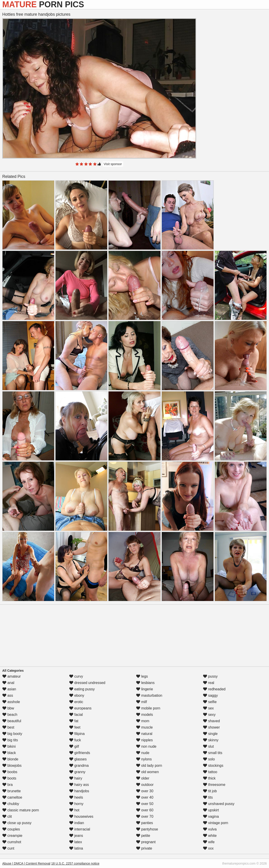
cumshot (12, 842)
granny (77, 772)
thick (209, 778)
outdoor (145, 785)
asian (9, 689)
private (144, 848)
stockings (213, 766)
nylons (144, 759)
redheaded (214, 689)
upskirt (211, 810)
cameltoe (12, 797)
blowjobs (12, 766)
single (210, 734)
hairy (76, 778)
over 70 (145, 816)
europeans (80, 708)
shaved (211, 721)
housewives (81, 816)
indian (77, 823)
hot (74, 810)
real (209, 683)
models (145, 715)
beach (10, 715)
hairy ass (79, 785)
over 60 (145, 810)
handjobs (79, 791)
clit (7, 816)
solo (209, 759)
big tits (10, 740)
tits (208, 797)
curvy (76, 676)
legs (142, 676)
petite (143, 836)
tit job (210, 791)
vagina (211, 816)
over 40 (145, 797)
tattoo (210, 772)
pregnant (146, 842)
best (8, 727)
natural (144, 734)
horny (76, 804)
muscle (144, 727)
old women (147, 772)
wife (209, 842)
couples (11, 829)
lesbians (145, 683)
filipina (77, 734)
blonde (10, 759)
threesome (214, 785)
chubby (11, 804)
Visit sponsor (113, 164)
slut (208, 746)
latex (76, 842)
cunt (8, 848)
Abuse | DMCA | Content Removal (26, 863)
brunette (11, 791)
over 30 (145, 791)
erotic (76, 702)
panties (145, 823)
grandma (79, 766)
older (143, 778)
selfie (210, 702)
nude (143, 753)
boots (9, 778)
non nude (146, 746)
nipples (144, 740)
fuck (75, 740)
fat (74, 721)
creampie (12, 836)
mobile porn (148, 708)
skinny (211, 740)
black (9, 753)
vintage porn (216, 823)
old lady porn (149, 766)
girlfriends (80, 753)
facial (76, 715)
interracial (80, 829)
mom (143, 721)
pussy (210, 676)
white (210, 836)
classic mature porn (21, 810)
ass (8, 695)
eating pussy (82, 689)
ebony (77, 695)
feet (75, 727)
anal (8, 683)
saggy (210, 695)
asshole (11, 702)
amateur (11, 676)
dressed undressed (87, 683)
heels (76, 797)
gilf (74, 746)
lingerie (145, 689)
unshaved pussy (219, 804)
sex (208, 708)
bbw (8, 708)
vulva (210, 829)
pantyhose (147, 829)
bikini (9, 746)
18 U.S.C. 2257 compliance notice (75, 863)
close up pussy (17, 823)
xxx (208, 848)
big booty (12, 734)
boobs (10, 772)
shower (211, 727)
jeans (76, 836)
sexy (209, 715)
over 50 (145, 804)
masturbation (149, 695)
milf (141, 702)
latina (76, 848)
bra (8, 785)
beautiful (12, 721)
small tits (213, 753)
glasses (78, 759)
